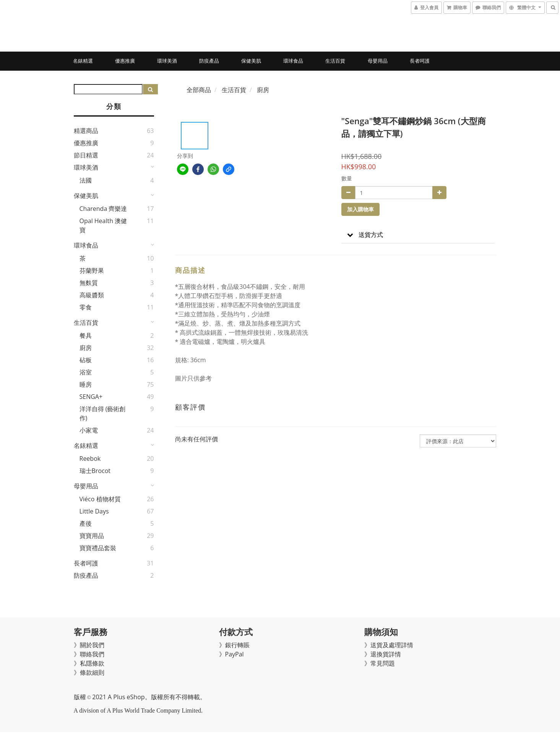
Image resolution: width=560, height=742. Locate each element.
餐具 (86, 335)
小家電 (89, 430)
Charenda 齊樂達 (103, 209)
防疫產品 (209, 61)
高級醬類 (92, 295)
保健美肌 (251, 61)
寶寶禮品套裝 (98, 548)
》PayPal (231, 654)
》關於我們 (89, 645)
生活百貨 (335, 61)
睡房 (86, 384)
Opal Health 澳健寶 (103, 225)
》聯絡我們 (89, 654)
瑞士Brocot (95, 471)
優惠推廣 (125, 61)
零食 (86, 307)
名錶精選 (83, 61)
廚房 (86, 348)
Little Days (94, 511)
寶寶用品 (92, 536)
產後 (86, 523)
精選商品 (86, 131)
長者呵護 (420, 61)
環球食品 (293, 61)
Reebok (90, 458)
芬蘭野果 (92, 271)
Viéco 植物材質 (100, 499)
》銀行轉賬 (234, 645)
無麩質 (89, 283)
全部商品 (199, 90)
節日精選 (86, 155)
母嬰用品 (378, 61)
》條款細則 (89, 672)
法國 (86, 180)
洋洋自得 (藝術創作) (103, 413)
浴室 (86, 372)
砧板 (86, 360)
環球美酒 (167, 61)
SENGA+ (91, 397)
